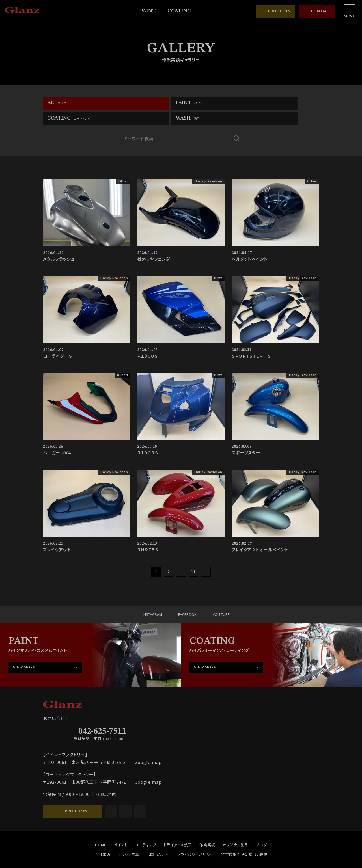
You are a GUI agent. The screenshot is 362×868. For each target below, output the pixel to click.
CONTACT (317, 11)
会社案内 (103, 841)
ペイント (121, 831)
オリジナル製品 (236, 831)
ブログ (261, 831)
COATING (182, 11)
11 (193, 558)
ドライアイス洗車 (178, 831)
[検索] (236, 124)
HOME (101, 831)
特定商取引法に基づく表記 (244, 841)
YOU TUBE (224, 601)
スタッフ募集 (129, 841)
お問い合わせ (158, 841)
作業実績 (207, 831)
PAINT (150, 11)
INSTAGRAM (140, 601)
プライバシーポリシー (195, 841)
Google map (146, 748)
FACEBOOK (182, 601)
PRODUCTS (275, 11)
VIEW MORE (24, 654)
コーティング (146, 831)
